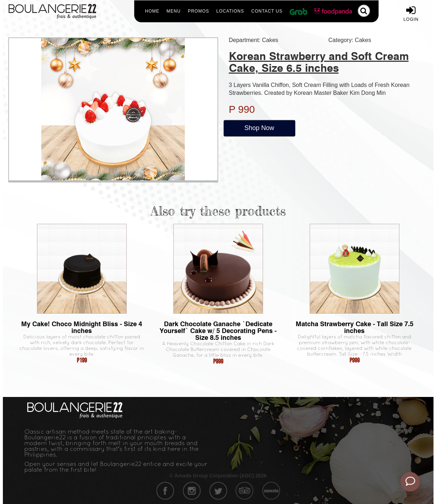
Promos (198, 11)
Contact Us (267, 11)
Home (152, 11)
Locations (230, 11)
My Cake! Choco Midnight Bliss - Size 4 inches (82, 327)
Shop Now (259, 128)
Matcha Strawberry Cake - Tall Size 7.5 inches (355, 327)
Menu (174, 11)
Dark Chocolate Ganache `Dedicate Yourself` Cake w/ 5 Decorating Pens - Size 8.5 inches (218, 331)
